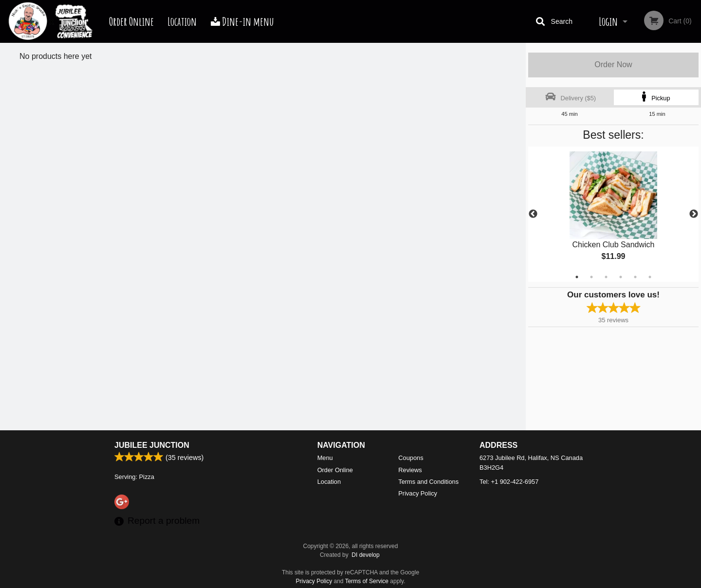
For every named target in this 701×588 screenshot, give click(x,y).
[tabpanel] (613, 214)
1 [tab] (577, 277)
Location (182, 21)
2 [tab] (591, 277)
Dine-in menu (242, 21)
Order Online (131, 21)
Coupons (411, 458)
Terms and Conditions (428, 482)
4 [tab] (621, 277)
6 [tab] (650, 277)
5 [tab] (635, 277)
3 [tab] (606, 277)
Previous (533, 214)
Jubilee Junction (152, 445)
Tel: (509, 482)
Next (694, 214)
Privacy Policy (418, 493)
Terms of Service (367, 581)
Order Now (613, 64)
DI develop (365, 555)
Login (608, 21)
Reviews (410, 470)
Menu (325, 458)
